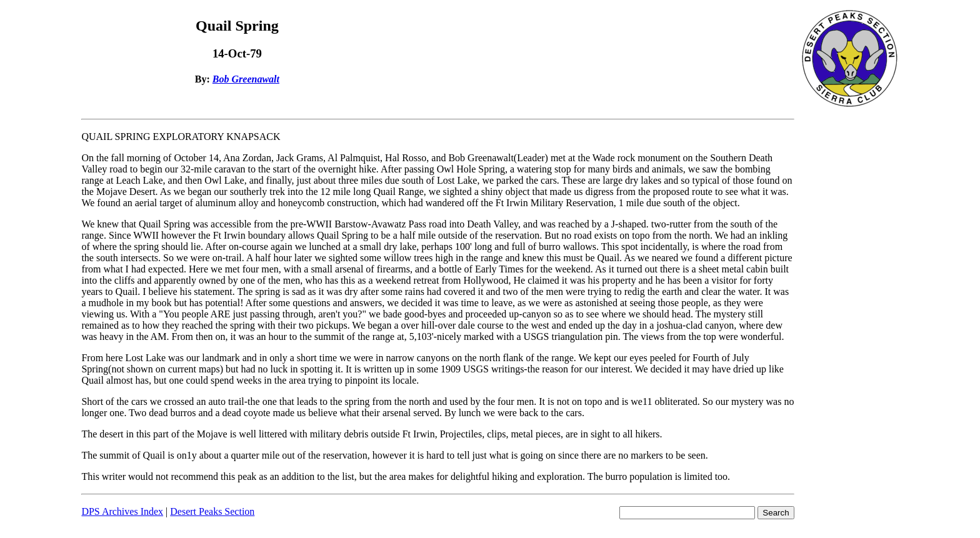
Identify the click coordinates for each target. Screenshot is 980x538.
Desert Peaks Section (212, 511)
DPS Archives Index (122, 511)
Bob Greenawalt (246, 79)
